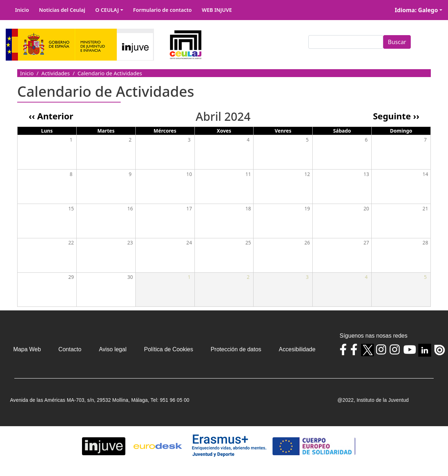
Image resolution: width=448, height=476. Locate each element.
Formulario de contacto (163, 10)
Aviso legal (113, 349)
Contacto (70, 349)
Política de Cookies (168, 349)
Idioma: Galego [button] (416, 10)
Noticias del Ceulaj (62, 10)
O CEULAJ (107, 10)
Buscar (397, 42)
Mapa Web (27, 349)
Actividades (56, 73)
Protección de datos (236, 349)
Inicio (22, 10)
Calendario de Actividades (110, 73)
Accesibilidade (297, 349)
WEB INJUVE (217, 10)
